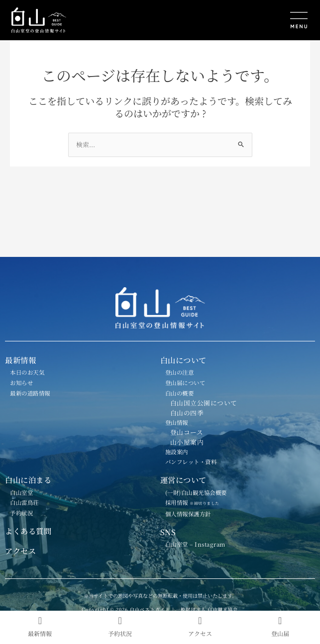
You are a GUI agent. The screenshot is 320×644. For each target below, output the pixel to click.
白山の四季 (187, 413)
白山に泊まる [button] (28, 480)
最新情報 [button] (20, 360)
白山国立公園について (204, 403)
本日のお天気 (27, 372)
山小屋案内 (187, 442)
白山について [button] (183, 360)
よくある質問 (28, 531)
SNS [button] (168, 532)
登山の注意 (180, 372)
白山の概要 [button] (180, 393)
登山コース (187, 432)
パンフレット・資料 (191, 462)
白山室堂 (21, 492)
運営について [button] (183, 480)
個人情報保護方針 (188, 514)
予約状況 (21, 513)
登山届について (185, 383)
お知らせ (21, 383)
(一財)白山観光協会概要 (196, 492)
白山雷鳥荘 (24, 502)
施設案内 (177, 452)
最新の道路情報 (30, 393)
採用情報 (196, 502)
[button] (237, 21)
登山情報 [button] (177, 422)
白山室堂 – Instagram (195, 544)
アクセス (20, 551)
